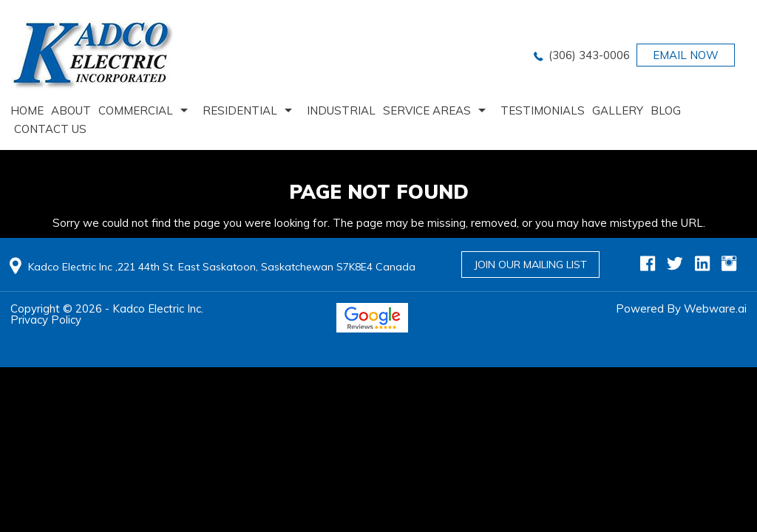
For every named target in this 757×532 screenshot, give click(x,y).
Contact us (50, 129)
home (27, 110)
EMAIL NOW (686, 55)
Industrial (341, 110)
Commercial (136, 110)
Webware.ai (715, 308)
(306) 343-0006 (589, 55)
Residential (240, 110)
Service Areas (427, 110)
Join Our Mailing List (530, 265)
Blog (666, 110)
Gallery (618, 110)
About (71, 110)
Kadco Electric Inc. (158, 308)
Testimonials (543, 110)
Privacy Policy (46, 320)
